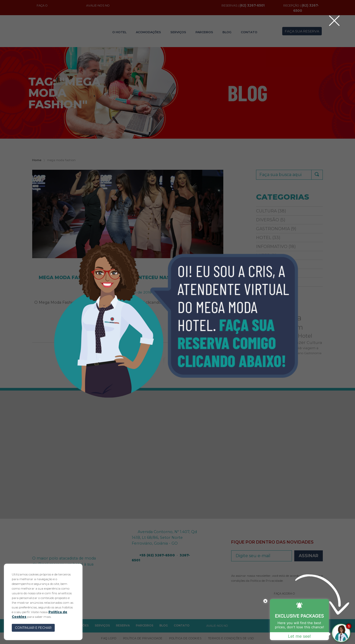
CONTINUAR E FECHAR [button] (33, 628)
